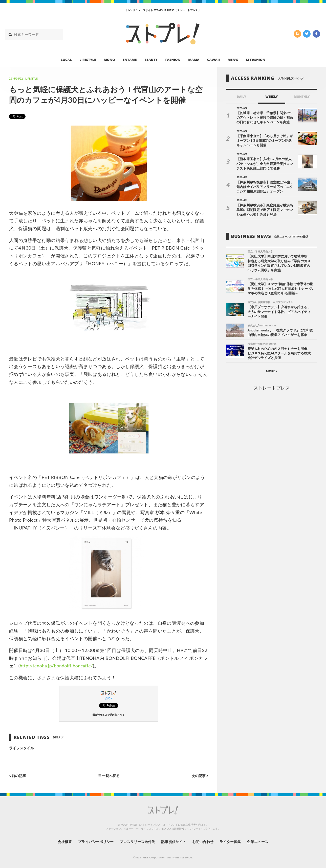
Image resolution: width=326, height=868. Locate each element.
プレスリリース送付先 (137, 841)
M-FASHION (256, 60)
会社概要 (64, 841)
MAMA (194, 60)
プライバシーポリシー (95, 841)
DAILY (241, 97)
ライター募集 (230, 841)
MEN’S (233, 60)
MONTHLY (302, 97)
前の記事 (18, 776)
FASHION (173, 60)
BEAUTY (151, 60)
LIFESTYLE (88, 60)
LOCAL (66, 60)
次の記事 (200, 776)
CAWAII (213, 60)
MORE (272, 371)
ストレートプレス (272, 388)
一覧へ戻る (109, 776)
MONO (109, 60)
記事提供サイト (173, 841)
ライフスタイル (21, 748)
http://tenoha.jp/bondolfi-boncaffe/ (57, 666)
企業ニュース (258, 841)
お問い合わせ (203, 841)
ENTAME (130, 60)
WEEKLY (271, 97)
